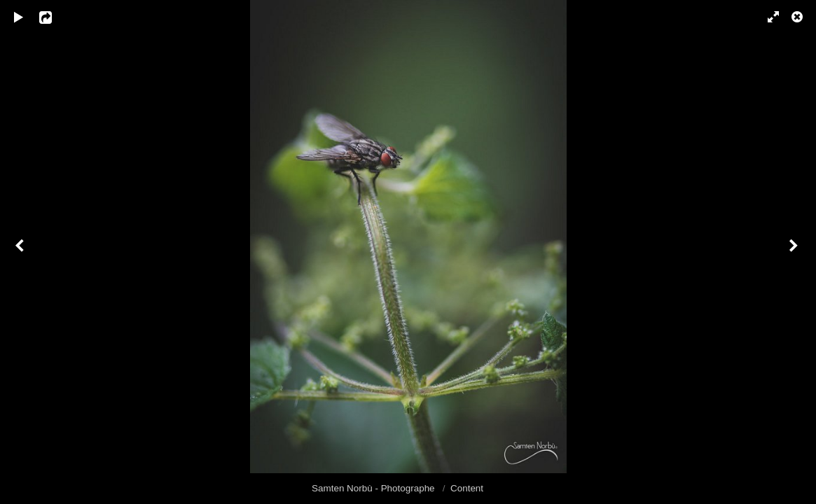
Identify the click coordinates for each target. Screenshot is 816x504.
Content (467, 488)
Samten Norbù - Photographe (374, 488)
